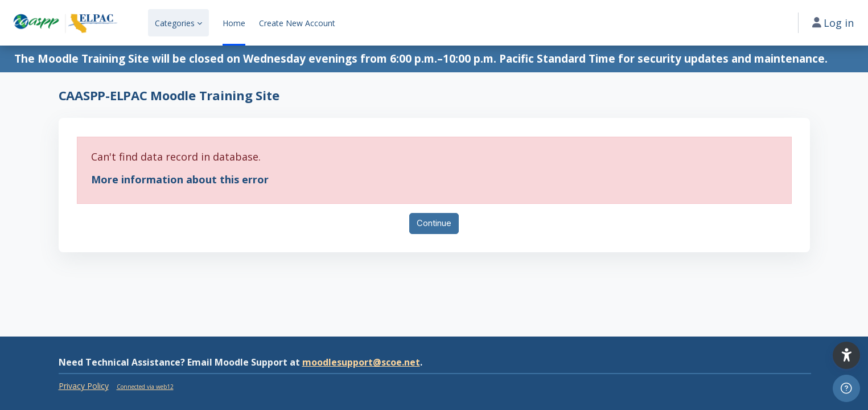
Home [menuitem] (234, 23)
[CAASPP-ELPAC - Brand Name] (65, 23)
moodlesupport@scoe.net (361, 362)
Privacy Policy (84, 386)
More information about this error (180, 179)
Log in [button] (833, 23)
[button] (846, 355)
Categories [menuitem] (175, 23)
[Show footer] (846, 388)
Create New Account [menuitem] (297, 23)
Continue (434, 223)
